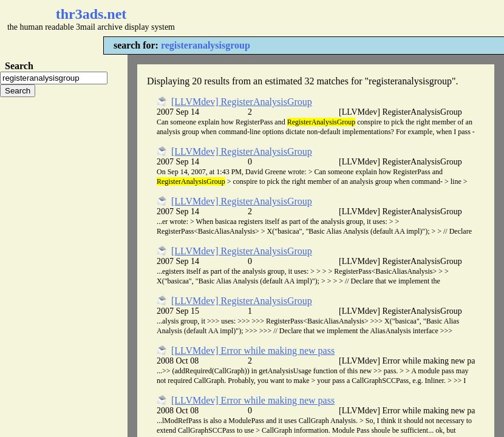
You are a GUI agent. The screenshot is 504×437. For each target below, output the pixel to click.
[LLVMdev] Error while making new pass (253, 351)
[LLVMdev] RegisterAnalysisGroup (242, 102)
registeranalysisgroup (206, 45)
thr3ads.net (91, 14)
